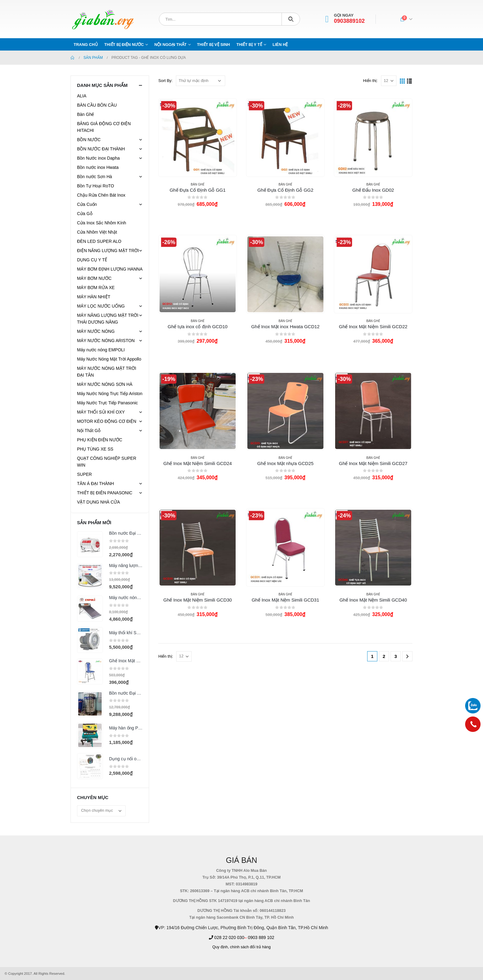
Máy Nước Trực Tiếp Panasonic (108, 403)
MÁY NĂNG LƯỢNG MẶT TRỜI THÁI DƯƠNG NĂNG (108, 319)
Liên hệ (280, 45)
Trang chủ (86, 45)
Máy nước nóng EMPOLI (101, 350)
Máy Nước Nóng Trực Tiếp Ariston (110, 394)
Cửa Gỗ (85, 214)
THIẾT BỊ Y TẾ (249, 45)
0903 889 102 (261, 937)
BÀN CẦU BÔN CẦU (97, 105)
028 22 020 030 (229, 937)
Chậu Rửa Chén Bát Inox (101, 195)
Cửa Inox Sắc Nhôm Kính (101, 223)
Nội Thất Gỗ (89, 431)
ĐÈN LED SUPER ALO (99, 241)
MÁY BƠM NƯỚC (94, 278)
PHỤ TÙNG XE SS (95, 449)
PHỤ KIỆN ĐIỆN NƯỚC (100, 440)
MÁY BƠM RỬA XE (96, 288)
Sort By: (165, 81)
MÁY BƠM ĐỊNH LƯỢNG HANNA (110, 269)
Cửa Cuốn (87, 204)
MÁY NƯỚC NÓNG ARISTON (106, 341)
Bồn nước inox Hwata (98, 167)
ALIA (82, 96)
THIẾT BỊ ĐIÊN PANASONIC (105, 493)
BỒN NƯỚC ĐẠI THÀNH (101, 149)
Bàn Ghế (197, 184)
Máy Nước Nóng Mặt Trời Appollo (109, 359)
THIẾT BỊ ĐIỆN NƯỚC (124, 45)
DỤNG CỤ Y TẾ (92, 260)
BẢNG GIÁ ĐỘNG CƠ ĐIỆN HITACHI (104, 127)
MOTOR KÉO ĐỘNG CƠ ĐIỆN (107, 421)
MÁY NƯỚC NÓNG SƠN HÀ (105, 384)
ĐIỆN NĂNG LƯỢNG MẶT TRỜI (108, 251)
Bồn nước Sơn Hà (95, 177)
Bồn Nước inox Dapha (98, 158)
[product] (197, 137)
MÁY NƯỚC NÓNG (96, 331)
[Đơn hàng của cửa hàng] (201, 81)
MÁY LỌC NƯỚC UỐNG (101, 306)
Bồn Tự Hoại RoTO (95, 186)
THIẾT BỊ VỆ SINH (214, 45)
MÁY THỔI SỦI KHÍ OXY (101, 412)
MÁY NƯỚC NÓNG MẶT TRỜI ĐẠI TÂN (107, 372)
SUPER (84, 474)
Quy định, (221, 947)
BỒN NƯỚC (89, 140)
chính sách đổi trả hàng (250, 947)
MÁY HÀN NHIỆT (94, 297)
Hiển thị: (370, 81)
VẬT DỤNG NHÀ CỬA (98, 502)
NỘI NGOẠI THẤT (170, 45)
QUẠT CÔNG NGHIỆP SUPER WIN (107, 462)
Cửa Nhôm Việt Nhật (97, 232)
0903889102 (349, 21)
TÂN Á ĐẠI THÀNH (95, 484)
